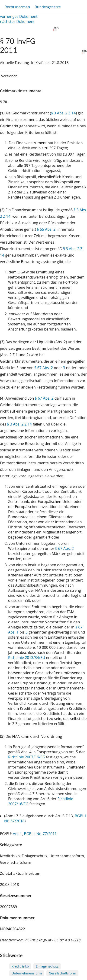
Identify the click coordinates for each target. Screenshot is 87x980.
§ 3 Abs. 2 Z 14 (63, 113)
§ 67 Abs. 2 (44, 368)
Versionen (9, 76)
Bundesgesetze (48, 7)
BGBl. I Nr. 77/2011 (40, 834)
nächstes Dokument (17, 21)
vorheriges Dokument (19, 16)
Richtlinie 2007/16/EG (27, 757)
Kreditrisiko (20, 966)
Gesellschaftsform (62, 973)
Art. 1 (17, 834)
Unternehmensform (27, 973)
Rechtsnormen (17, 7)
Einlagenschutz (47, 966)
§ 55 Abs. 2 (46, 229)
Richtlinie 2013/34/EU (27, 658)
